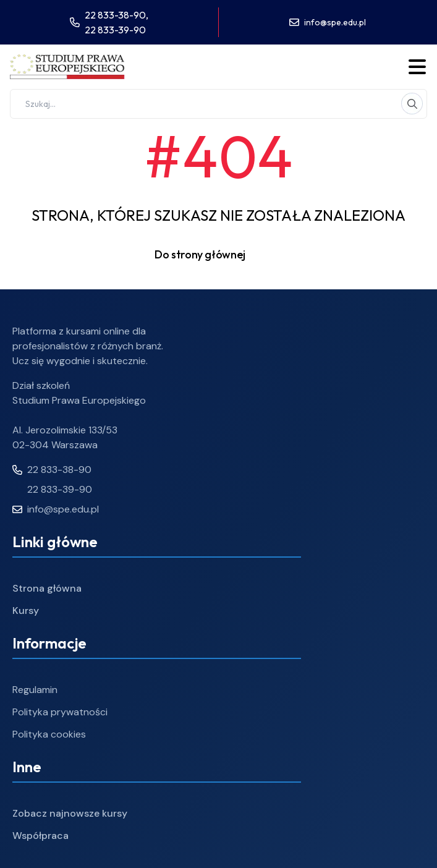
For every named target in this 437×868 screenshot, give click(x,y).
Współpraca (40, 836)
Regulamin (35, 690)
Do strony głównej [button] (218, 255)
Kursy (26, 611)
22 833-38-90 (52, 470)
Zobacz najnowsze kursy (70, 813)
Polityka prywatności (60, 712)
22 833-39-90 (115, 30)
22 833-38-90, (117, 15)
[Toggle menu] (417, 67)
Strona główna (47, 588)
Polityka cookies (49, 734)
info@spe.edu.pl (335, 22)
